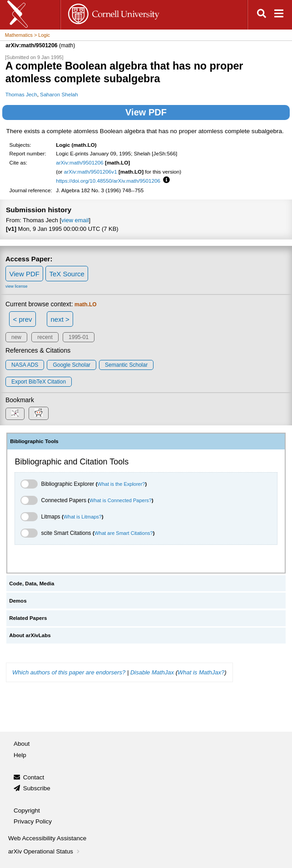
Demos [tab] (18, 601)
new (16, 337)
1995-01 (79, 337)
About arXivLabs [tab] (30, 635)
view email (75, 220)
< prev (23, 319)
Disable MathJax (152, 672)
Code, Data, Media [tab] (32, 584)
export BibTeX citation (39, 382)
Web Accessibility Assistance (47, 838)
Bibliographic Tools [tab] (34, 441)
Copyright (27, 811)
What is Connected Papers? (121, 500)
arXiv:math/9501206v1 (91, 172)
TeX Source (67, 274)
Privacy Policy (33, 821)
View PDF (146, 112)
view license (17, 286)
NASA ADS (25, 365)
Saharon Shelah (59, 94)
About (22, 744)
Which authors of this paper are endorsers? (69, 672)
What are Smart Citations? (124, 533)
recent (45, 337)
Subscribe (37, 788)
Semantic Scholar (126, 365)
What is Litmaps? (83, 517)
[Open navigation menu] (279, 15)
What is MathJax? (201, 672)
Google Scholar (72, 365)
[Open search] (262, 15)
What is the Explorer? (121, 484)
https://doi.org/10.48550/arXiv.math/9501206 (108, 181)
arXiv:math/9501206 (80, 162)
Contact (34, 777)
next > (60, 319)
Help (20, 755)
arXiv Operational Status (45, 851)
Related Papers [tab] (28, 618)
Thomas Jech (21, 94)
